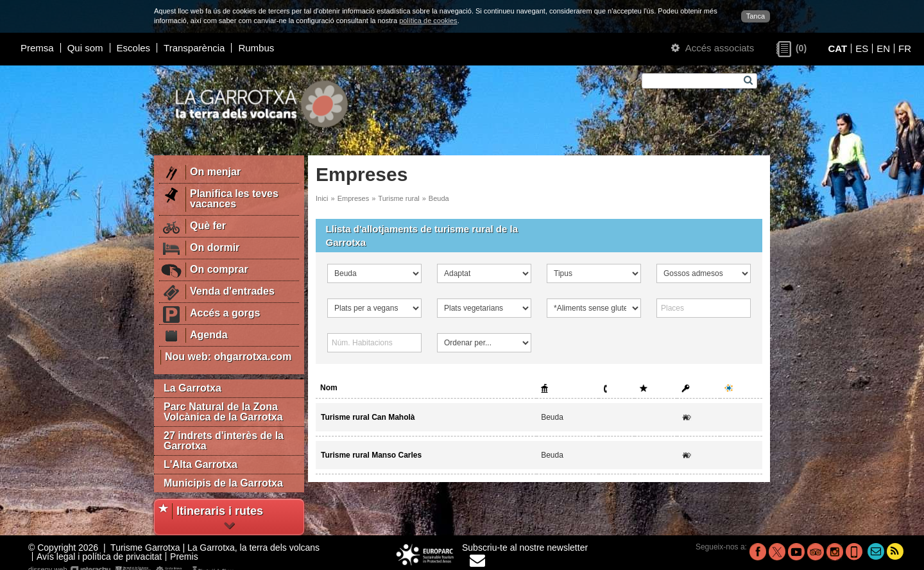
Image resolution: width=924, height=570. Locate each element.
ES (862, 48)
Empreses (354, 198)
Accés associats (713, 48)
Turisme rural (398, 198)
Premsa (37, 48)
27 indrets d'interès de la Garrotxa (224, 441)
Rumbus (256, 48)
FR (905, 48)
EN (883, 48)
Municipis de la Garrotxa (223, 483)
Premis (184, 557)
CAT (837, 48)
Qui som (85, 48)
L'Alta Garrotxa (201, 464)
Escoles (134, 48)
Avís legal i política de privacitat (99, 557)
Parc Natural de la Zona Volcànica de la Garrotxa (223, 412)
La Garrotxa (193, 388)
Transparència (194, 48)
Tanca (756, 16)
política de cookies (428, 21)
